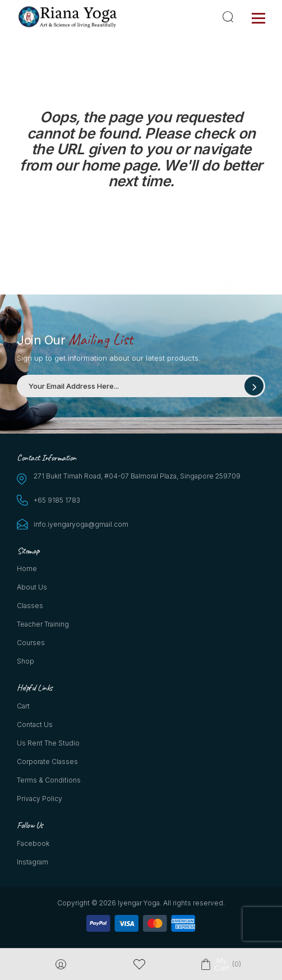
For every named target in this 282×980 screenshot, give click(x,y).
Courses (31, 643)
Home (27, 569)
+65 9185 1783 (57, 500)
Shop (26, 661)
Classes (30, 606)
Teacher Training (43, 624)
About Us (32, 587)
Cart (23, 706)
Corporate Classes (47, 762)
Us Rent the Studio (48, 743)
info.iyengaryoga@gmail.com (81, 524)
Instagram (33, 862)
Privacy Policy (40, 799)
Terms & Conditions (49, 780)
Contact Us (35, 724)
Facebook (33, 843)
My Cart (221, 964)
